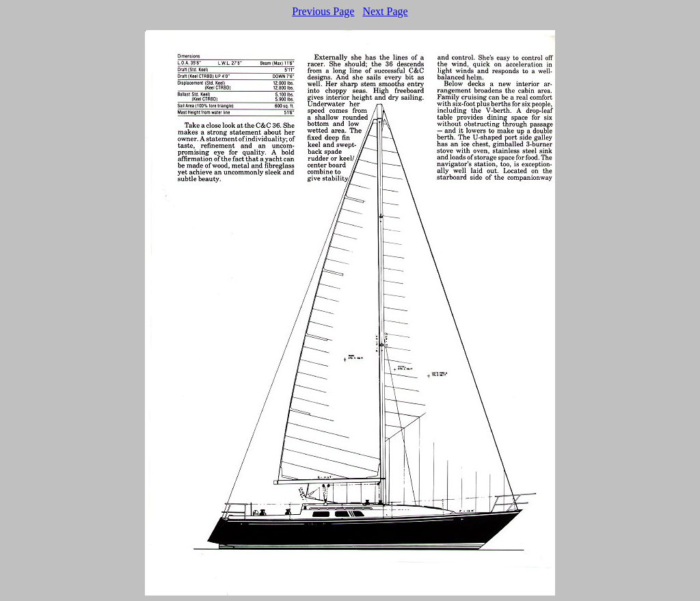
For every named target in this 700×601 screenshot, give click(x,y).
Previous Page (323, 11)
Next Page (385, 11)
